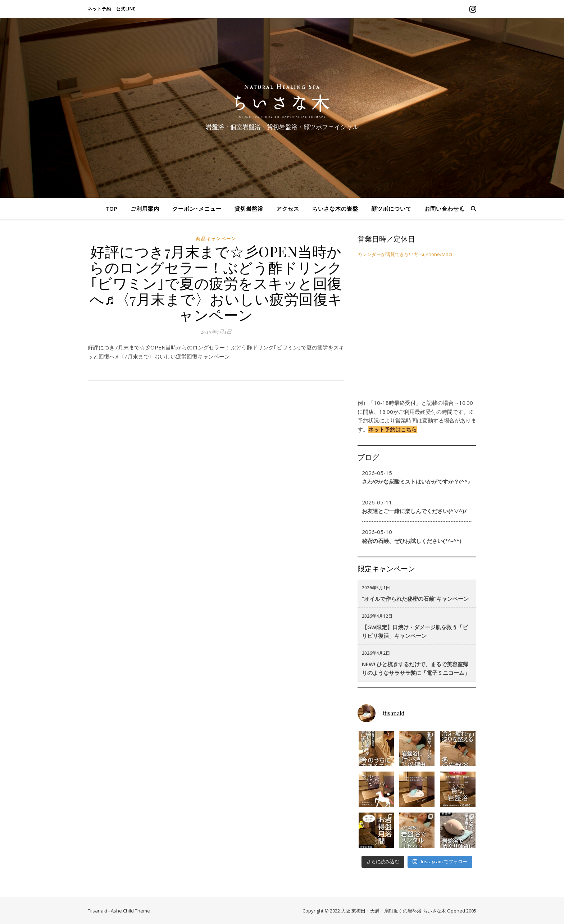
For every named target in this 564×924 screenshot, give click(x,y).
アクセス (288, 209)
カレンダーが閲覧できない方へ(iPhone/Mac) (405, 254)
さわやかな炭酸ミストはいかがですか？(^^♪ (416, 481)
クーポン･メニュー (197, 209)
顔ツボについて (391, 209)
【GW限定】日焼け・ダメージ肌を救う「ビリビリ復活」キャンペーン (415, 631)
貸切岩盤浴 (249, 209)
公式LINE (126, 9)
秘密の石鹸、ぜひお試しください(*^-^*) (412, 541)
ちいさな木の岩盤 (335, 209)
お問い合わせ (442, 209)
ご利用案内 (145, 209)
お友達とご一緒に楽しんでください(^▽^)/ (414, 511)
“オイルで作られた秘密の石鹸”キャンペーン (415, 599)
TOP (112, 209)
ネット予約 (99, 9)
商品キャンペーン (216, 239)
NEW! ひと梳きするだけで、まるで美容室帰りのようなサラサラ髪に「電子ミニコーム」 (416, 668)
